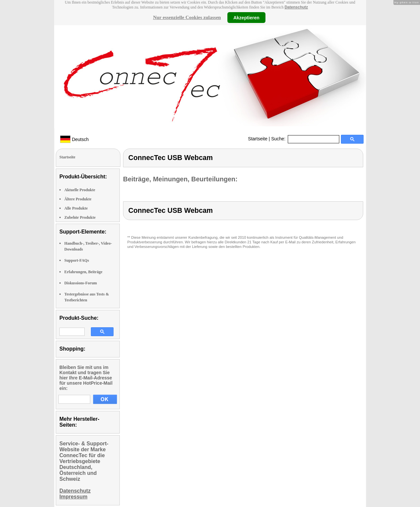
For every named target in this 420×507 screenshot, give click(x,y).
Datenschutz (296, 7)
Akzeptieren (246, 17)
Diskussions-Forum (81, 283)
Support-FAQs (77, 260)
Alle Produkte (76, 208)
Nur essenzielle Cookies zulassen (187, 17)
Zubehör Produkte (80, 217)
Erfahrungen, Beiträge (83, 272)
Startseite (258, 139)
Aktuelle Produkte (80, 190)
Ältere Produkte (78, 199)
